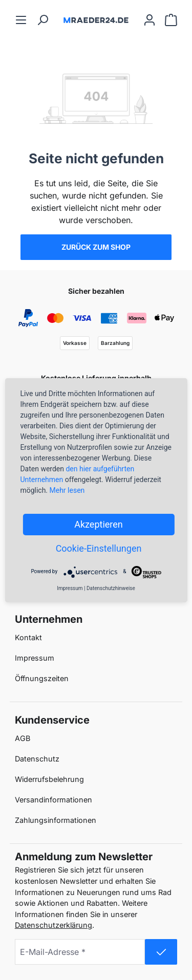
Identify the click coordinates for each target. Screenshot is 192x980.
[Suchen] (42, 19)
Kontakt (28, 637)
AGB (23, 738)
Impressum (35, 658)
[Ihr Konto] (150, 19)
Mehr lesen (67, 490)
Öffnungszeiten (42, 678)
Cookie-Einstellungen (99, 548)
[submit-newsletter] (161, 952)
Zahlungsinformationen (56, 820)
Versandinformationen (54, 800)
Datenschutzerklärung (54, 925)
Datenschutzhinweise (111, 588)
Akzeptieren (99, 524)
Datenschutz (37, 759)
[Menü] (21, 19)
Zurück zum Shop (96, 247)
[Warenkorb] (171, 19)
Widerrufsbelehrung (49, 779)
